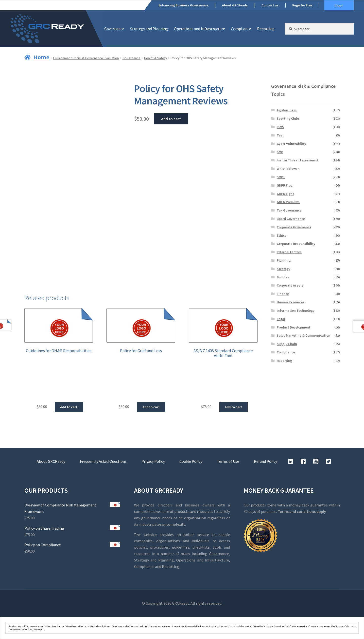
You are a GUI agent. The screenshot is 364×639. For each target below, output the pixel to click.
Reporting (266, 29)
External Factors (289, 252)
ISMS (280, 127)
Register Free (302, 5)
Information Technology (296, 310)
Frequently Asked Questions (103, 461)
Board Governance (291, 219)
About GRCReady (235, 5)
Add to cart (171, 119)
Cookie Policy (191, 461)
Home (41, 57)
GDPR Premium (288, 202)
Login (339, 5)
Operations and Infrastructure (199, 29)
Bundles (283, 277)
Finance (283, 294)
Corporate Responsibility (296, 244)
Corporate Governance (294, 227)
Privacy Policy (153, 461)
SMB (280, 152)
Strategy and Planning (149, 29)
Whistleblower (288, 169)
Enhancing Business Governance (183, 5)
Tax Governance (289, 210)
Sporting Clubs (288, 118)
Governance (114, 29)
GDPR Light (285, 194)
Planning (284, 260)
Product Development (294, 327)
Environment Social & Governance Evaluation (86, 58)
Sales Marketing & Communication (303, 335)
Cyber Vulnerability (291, 144)
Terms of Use (228, 461)
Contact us (270, 5)
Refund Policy (265, 461)
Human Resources (291, 302)
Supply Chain (287, 344)
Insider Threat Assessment (297, 160)
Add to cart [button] (69, 407)
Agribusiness (287, 110)
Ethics (282, 235)
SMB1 (281, 177)
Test (280, 135)
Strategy (284, 269)
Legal (281, 319)
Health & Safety (156, 58)
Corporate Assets (290, 285)
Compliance (241, 29)
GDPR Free (285, 185)
